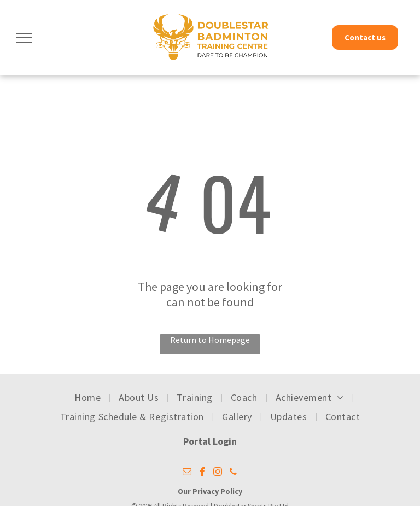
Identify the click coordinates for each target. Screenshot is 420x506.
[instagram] (218, 473)
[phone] (233, 473)
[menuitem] (88, 398)
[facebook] (202, 473)
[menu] (24, 38)
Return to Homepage (210, 340)
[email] (187, 473)
